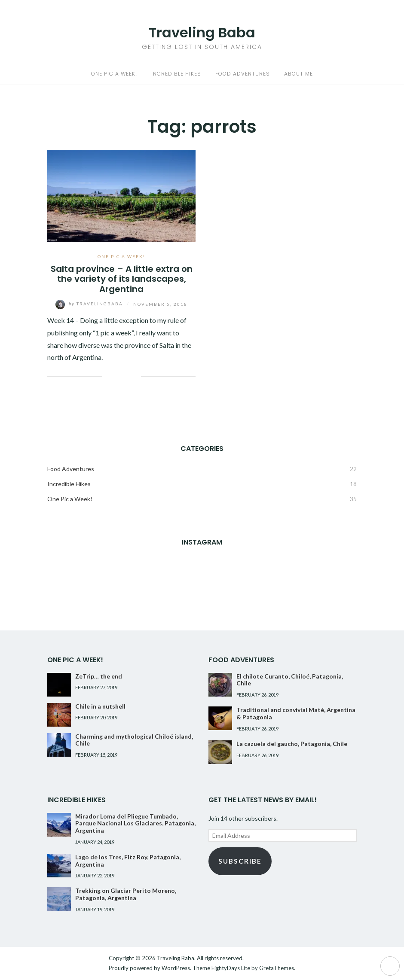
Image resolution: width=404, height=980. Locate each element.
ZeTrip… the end (99, 676)
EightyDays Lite (231, 968)
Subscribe (240, 861)
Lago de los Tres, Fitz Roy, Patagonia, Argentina (128, 861)
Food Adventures (243, 74)
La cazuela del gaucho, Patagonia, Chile (292, 744)
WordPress (176, 968)
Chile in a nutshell (100, 706)
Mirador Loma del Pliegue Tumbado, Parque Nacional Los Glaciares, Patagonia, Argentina (135, 823)
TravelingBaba (90, 304)
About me (298, 74)
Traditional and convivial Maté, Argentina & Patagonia (296, 713)
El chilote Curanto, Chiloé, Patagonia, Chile (290, 680)
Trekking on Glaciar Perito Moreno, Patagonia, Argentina (126, 894)
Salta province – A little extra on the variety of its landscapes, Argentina (122, 279)
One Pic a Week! (114, 74)
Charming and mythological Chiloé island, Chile (134, 740)
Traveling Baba (202, 32)
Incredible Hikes (176, 74)
